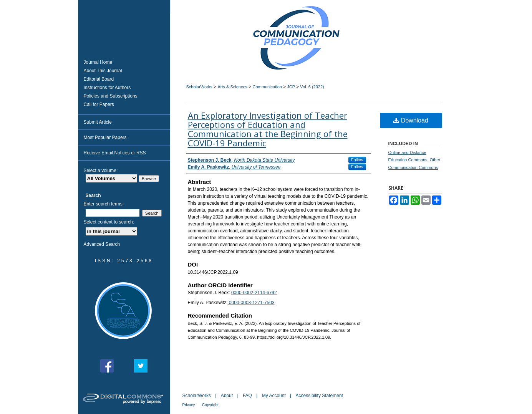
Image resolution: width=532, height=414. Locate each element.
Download (411, 120)
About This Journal (103, 71)
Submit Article (98, 122)
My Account (274, 396)
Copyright (210, 405)
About (228, 396)
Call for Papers (99, 104)
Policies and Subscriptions (111, 96)
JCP (292, 87)
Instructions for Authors (107, 88)
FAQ (248, 396)
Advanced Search (102, 244)
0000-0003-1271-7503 (251, 303)
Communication (268, 87)
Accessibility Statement (319, 396)
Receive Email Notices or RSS (115, 153)
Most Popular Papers (105, 137)
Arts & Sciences (233, 87)
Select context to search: (109, 222)
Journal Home (98, 62)
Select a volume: (101, 171)
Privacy (189, 405)
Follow (357, 160)
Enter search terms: (104, 204)
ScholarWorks (199, 87)
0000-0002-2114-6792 (254, 293)
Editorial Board (99, 79)
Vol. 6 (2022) (312, 87)
